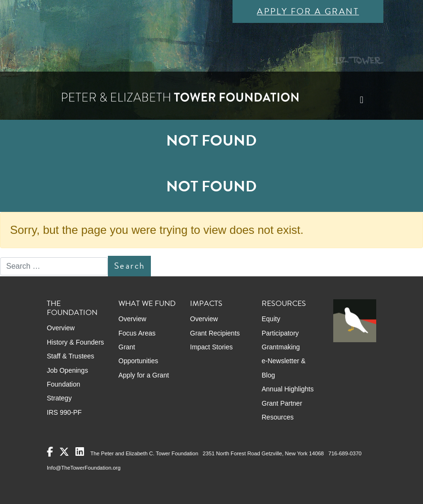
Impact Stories (211, 347)
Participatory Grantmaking (281, 340)
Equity (271, 319)
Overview (61, 328)
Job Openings (67, 370)
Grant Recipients (215, 333)
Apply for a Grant (308, 11)
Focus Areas (137, 333)
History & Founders (75, 342)
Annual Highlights (288, 389)
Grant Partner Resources (282, 410)
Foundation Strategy (63, 391)
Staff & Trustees (70, 356)
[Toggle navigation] (362, 100)
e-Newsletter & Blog (284, 368)
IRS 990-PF (64, 412)
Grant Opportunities (138, 354)
